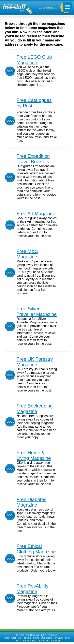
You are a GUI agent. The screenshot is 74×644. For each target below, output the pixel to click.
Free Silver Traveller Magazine (37, 311)
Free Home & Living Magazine (34, 455)
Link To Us (43, 641)
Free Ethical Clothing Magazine (36, 549)
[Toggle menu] (68, 7)
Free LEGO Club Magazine (34, 60)
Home (6, 638)
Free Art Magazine (36, 214)
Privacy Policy (62, 638)
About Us (16, 638)
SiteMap (55, 641)
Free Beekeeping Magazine (35, 409)
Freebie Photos (31, 638)
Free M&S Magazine (27, 254)
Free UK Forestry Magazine (35, 362)
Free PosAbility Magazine (32, 589)
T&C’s (17, 641)
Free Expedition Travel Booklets (33, 159)
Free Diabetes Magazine (31, 502)
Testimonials (29, 641)
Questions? (47, 638)
